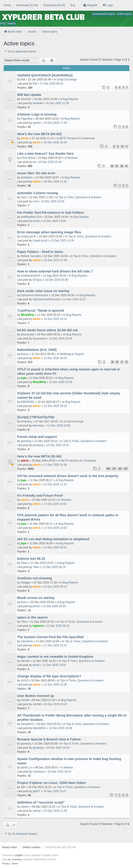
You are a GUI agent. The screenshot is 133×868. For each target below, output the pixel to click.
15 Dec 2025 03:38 (56, 280)
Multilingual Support (72, 354)
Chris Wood (28, 158)
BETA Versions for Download (77, 138)
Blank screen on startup (36, 598)
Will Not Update (29, 95)
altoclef (25, 661)
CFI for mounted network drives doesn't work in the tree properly (68, 476)
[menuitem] (6, 864)
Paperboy (27, 119)
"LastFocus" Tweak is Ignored (40, 311)
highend (38, 626)
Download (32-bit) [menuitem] (27, 5)
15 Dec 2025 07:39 (55, 260)
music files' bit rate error (36, 173)
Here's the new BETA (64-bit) (39, 134)
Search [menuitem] (11, 23)
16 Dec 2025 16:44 (55, 142)
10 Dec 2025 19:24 (58, 748)
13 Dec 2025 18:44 (61, 339)
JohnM (25, 700)
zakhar (25, 807)
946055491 (28, 402)
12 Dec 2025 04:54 (54, 606)
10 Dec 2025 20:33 (55, 704)
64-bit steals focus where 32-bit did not (47, 330)
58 (112, 166)
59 (117, 166)
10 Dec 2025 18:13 (59, 772)
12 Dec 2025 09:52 (55, 547)
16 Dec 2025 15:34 (50, 162)
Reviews (73, 158)
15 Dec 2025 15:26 (54, 221)
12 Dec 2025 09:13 (55, 587)
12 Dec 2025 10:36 (55, 528)
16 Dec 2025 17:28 (55, 123)
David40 (26, 99)
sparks (37, 123)
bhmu (24, 602)
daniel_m (26, 768)
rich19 (25, 681)
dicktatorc (27, 177)
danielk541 (27, 724)
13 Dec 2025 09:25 (55, 358)
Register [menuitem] (90, 5)
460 (108, 469)
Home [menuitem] (7, 5)
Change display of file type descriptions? (49, 676)
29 (112, 362)
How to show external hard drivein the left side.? (55, 271)
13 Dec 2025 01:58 (61, 382)
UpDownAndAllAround (34, 295)
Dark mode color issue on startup (43, 291)
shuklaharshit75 (30, 276)
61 (126, 166)
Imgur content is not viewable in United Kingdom (55, 657)
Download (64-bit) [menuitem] (54, 5)
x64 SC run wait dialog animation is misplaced (53, 539)
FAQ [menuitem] (3, 23)
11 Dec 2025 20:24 (58, 626)
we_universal (15, 859)
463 (126, 469)
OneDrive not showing (35, 578)
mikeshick (27, 641)
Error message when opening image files (49, 232)
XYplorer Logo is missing (37, 114)
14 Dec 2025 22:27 (74, 299)
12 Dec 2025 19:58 (59, 426)
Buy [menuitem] (73, 5)
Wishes (69, 768)
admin (25, 138)
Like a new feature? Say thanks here (45, 154)
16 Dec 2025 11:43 (55, 182)
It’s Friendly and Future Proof (40, 496)
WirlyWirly (27, 315)
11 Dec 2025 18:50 (54, 665)
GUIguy (37, 280)
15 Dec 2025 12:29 (62, 241)
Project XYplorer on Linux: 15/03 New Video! (52, 783)
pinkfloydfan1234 (31, 217)
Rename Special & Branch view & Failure (49, 739)
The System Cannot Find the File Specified (50, 637)
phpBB (18, 855)
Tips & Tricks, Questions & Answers (80, 197)
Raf (23, 80)
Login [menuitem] (108, 5)
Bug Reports (71, 99)
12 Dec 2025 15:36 (55, 465)
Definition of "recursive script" (41, 802)
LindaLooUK (28, 236)
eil (34, 162)
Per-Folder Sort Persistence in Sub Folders (51, 213)
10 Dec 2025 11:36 (55, 811)
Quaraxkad (27, 334)
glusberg (26, 441)
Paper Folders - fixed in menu (40, 252)
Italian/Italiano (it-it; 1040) (37, 350)
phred (36, 221)
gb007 (36, 791)
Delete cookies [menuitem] (31, 847)
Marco (25, 354)
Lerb (23, 197)
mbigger (26, 583)
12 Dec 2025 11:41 (55, 484)
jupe (24, 378)
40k (23, 787)
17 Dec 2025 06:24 (51, 84)
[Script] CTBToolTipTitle (36, 417)
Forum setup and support (37, 437)
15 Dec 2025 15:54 (53, 201)
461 (114, 469)
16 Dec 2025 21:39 (57, 103)
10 (122, 147)
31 (122, 362)
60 (122, 166)
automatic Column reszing (38, 193)
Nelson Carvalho (31, 256)
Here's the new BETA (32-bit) (39, 456)
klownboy (26, 421)
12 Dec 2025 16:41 (58, 445)
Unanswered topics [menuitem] (104, 14)
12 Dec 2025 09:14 (54, 567)
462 (120, 469)
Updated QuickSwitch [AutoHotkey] (45, 75)
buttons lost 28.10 (31, 559)
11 (127, 147)
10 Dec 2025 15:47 (55, 791)
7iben (24, 563)
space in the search (32, 617)
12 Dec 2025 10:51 (55, 504)
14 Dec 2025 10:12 (55, 319)
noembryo (39, 772)
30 (117, 362)
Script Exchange (66, 80)
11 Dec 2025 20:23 (55, 645)
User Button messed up (36, 696)
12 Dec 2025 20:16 (55, 406)
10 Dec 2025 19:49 (60, 728)
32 (126, 362)
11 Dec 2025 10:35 (55, 685)
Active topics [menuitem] (124, 14)
